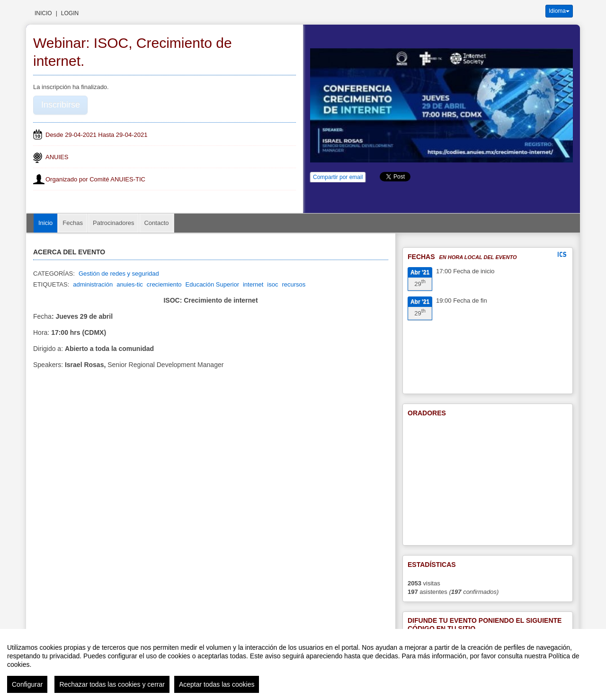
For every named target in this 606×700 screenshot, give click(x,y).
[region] (303, 664)
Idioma (559, 11)
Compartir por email (338, 177)
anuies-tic (130, 284)
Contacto (156, 223)
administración (93, 284)
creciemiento (164, 284)
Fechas (73, 223)
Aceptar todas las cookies (217, 684)
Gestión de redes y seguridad (119, 274)
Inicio (43, 13)
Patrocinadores (113, 223)
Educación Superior (212, 284)
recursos (294, 284)
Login (70, 13)
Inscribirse (61, 105)
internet (253, 284)
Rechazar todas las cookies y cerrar (112, 684)
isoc (272, 284)
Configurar (27, 684)
